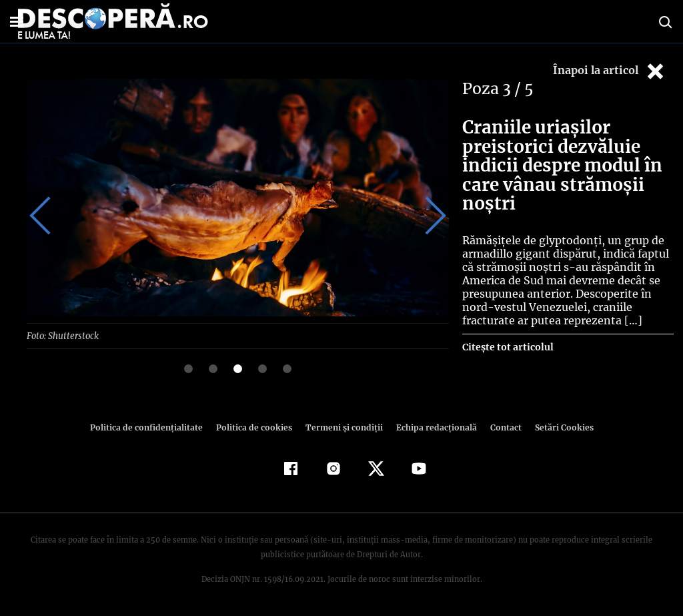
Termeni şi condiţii (342, 427)
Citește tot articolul (507, 347)
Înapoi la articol (610, 71)
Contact (500, 427)
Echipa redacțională (432, 427)
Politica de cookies (255, 427)
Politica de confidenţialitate (152, 427)
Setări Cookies (557, 427)
